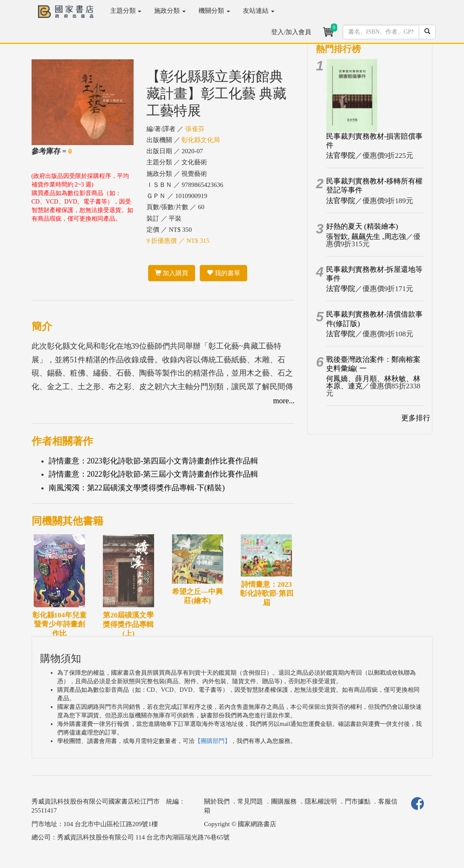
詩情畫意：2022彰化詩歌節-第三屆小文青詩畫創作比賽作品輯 (154, 474)
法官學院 (341, 156)
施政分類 (170, 11)
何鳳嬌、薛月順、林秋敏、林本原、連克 (373, 382)
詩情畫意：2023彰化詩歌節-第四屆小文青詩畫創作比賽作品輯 (154, 461)
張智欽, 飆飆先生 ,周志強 (366, 237)
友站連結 (259, 11)
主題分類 (126, 11)
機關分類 (214, 11)
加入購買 (172, 273)
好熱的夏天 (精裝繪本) (362, 226)
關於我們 (217, 801)
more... (284, 401)
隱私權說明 (321, 801)
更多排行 (416, 418)
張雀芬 (195, 129)
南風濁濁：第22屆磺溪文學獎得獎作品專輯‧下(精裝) (137, 488)
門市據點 (358, 801)
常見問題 (250, 801)
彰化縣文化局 (201, 140)
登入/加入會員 (291, 32)
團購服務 (284, 801)
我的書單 (223, 273)
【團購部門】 (213, 741)
